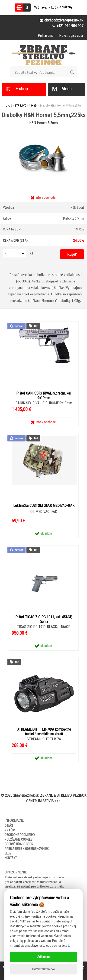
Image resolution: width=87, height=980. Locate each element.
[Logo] (43, 55)
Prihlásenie (46, 35)
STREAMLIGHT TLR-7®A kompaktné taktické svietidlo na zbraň (44, 732)
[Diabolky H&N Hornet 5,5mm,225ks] (43, 129)
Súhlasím (43, 957)
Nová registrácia (71, 35)
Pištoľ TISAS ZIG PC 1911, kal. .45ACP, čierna (44, 619)
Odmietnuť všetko (44, 969)
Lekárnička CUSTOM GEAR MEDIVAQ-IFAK (44, 506)
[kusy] (15, 253)
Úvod (9, 106)
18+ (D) (33, 106)
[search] (72, 72)
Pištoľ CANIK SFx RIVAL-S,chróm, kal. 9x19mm (44, 396)
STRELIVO (21, 106)
